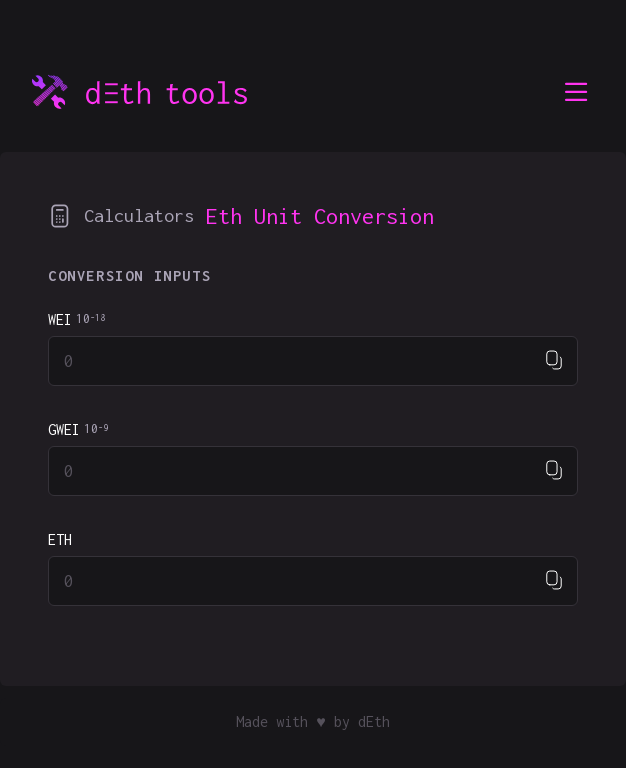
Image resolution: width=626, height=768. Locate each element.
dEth (374, 721)
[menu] (576, 92)
